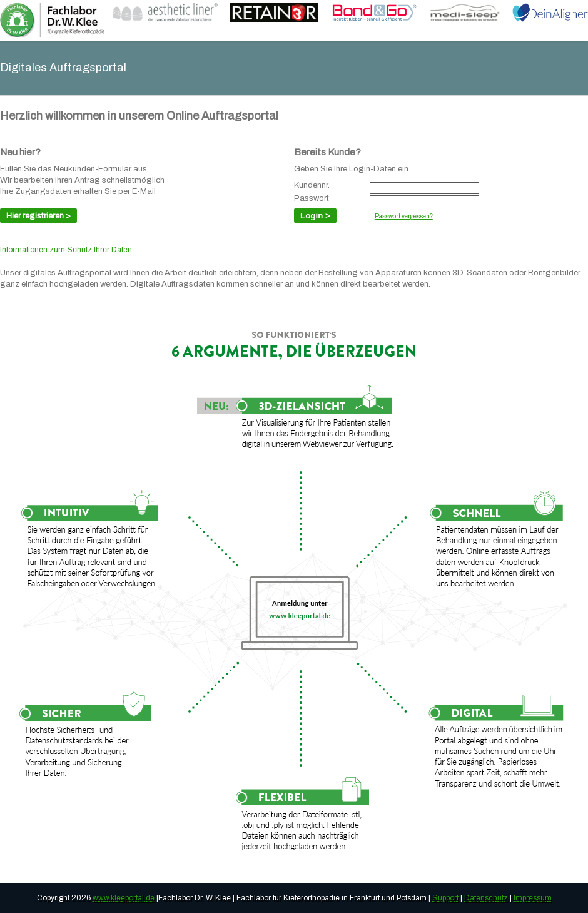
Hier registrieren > (38, 216)
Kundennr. (312, 186)
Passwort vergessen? (404, 216)
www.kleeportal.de (124, 898)
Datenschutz (486, 898)
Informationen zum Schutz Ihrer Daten (66, 250)
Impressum (533, 898)
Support (445, 898)
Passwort (312, 199)
